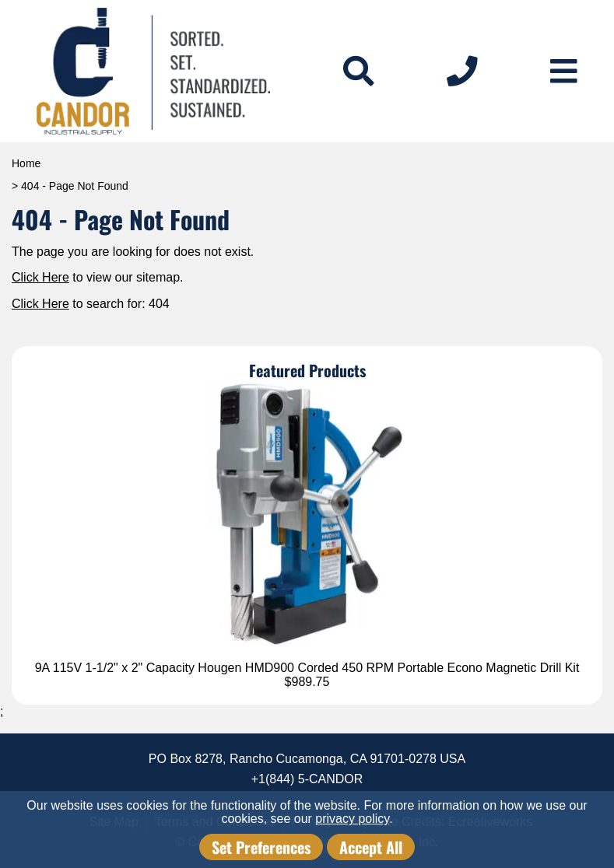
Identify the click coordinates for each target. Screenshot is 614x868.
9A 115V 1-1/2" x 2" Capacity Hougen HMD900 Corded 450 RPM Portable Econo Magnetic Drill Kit (307, 668)
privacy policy (352, 819)
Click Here (40, 277)
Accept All (371, 847)
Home (26, 163)
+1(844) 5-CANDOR (307, 779)
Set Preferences (261, 847)
